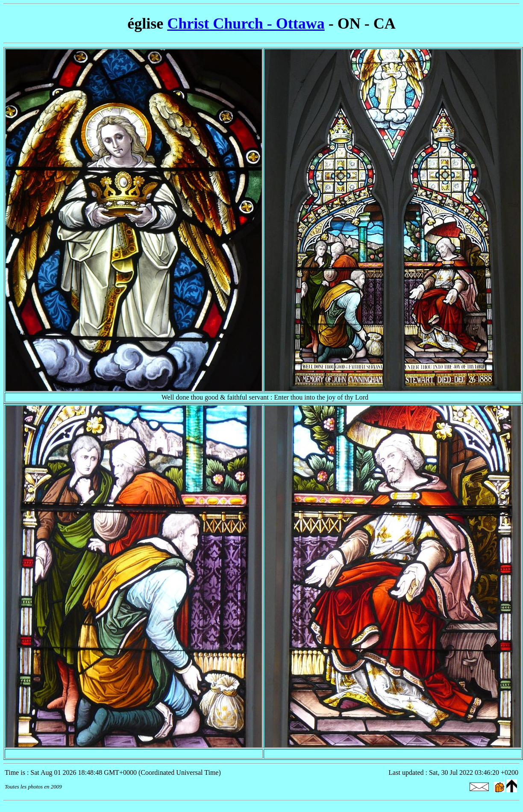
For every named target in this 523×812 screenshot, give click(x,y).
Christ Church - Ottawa (246, 24)
